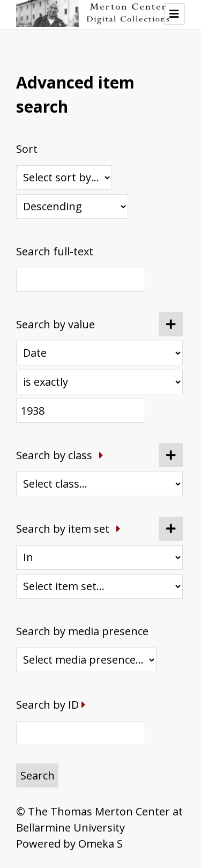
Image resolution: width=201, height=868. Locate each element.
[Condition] (99, 557)
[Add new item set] (171, 529)
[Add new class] (171, 455)
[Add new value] (171, 324)
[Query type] (99, 382)
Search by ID (47, 705)
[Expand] (101, 455)
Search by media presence (82, 631)
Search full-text (55, 251)
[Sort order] (72, 207)
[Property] (99, 353)
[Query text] (81, 411)
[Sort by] (64, 178)
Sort (27, 149)
